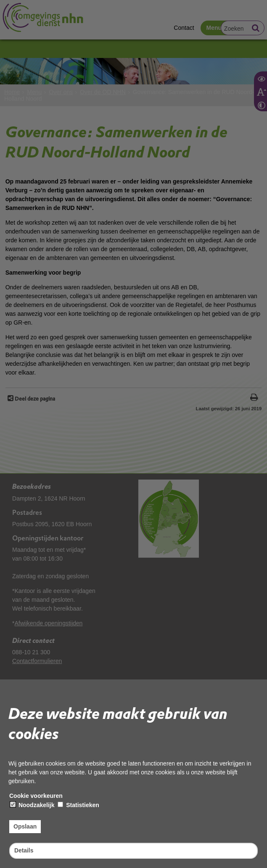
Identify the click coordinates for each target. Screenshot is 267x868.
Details (24, 850)
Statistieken (78, 805)
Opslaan (25, 826)
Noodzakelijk (32, 805)
